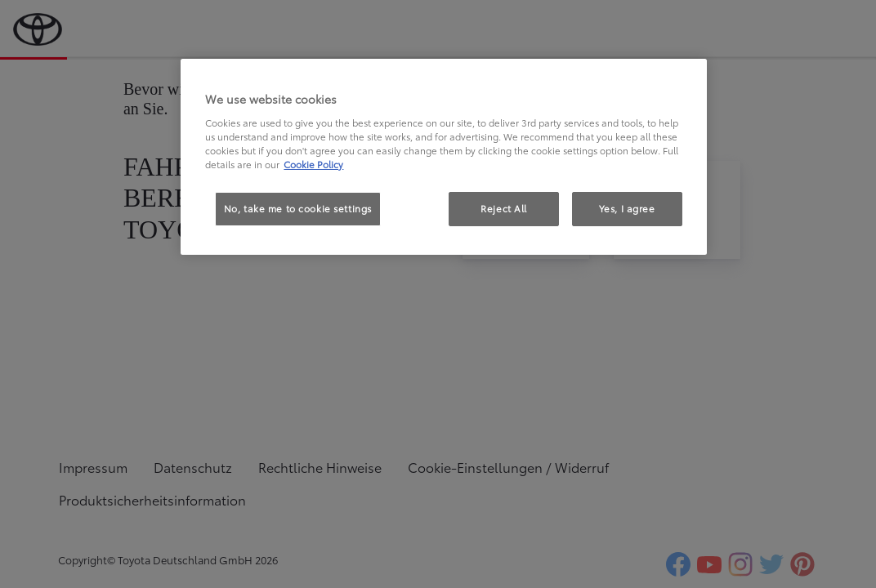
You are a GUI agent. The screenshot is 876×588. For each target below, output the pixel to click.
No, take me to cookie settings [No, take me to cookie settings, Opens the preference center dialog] (298, 208)
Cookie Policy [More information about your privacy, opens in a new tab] (313, 164)
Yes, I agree (627, 208)
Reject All (504, 208)
